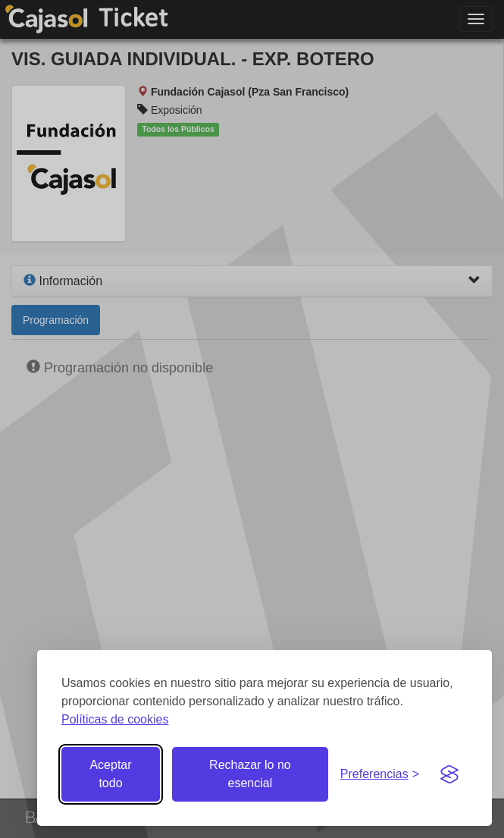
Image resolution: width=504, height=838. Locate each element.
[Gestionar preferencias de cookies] (380, 775)
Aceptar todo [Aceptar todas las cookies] (110, 774)
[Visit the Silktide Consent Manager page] (449, 774)
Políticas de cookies (115, 719)
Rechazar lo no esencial (250, 774)
